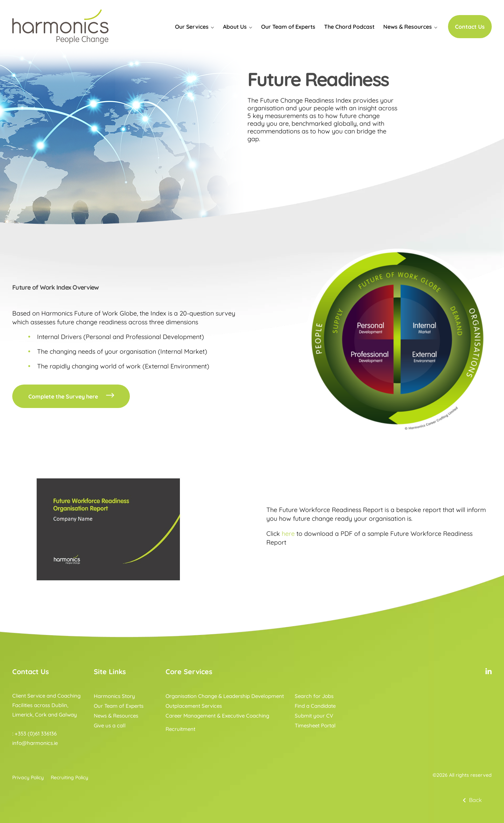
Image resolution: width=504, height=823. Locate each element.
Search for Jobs (314, 696)
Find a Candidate (315, 706)
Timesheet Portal (315, 725)
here (288, 534)
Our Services (192, 27)
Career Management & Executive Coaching (217, 716)
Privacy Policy (28, 777)
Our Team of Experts (288, 27)
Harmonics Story (114, 696)
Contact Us (470, 27)
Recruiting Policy (69, 777)
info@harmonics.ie (35, 743)
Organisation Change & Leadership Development (225, 696)
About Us (235, 27)
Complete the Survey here (72, 396)
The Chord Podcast (349, 27)
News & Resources (408, 27)
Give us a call (110, 725)
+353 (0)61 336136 (36, 734)
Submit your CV (314, 716)
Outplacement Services (194, 706)
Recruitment (180, 729)
